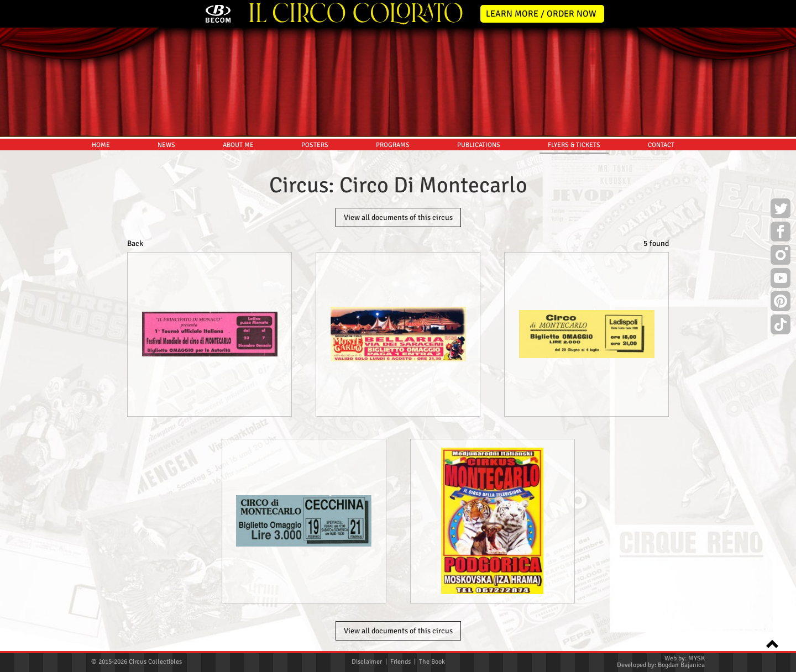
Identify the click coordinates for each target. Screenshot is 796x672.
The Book (432, 662)
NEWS (166, 145)
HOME (101, 145)
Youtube (781, 280)
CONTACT (661, 145)
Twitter (781, 210)
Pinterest (781, 303)
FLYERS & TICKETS (574, 145)
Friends (400, 662)
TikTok (781, 326)
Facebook (781, 233)
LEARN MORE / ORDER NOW (541, 14)
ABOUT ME (238, 145)
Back (135, 243)
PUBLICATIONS (479, 145)
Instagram (781, 256)
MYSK (696, 658)
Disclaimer (367, 662)
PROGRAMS (393, 145)
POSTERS (315, 145)
